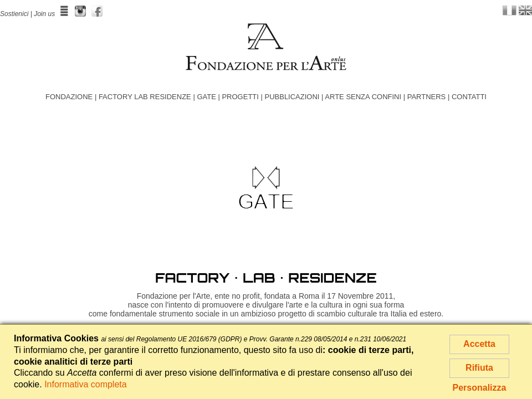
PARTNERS (427, 97)
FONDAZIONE (69, 97)
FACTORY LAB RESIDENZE (145, 97)
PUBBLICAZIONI (292, 97)
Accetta (479, 344)
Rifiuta (479, 368)
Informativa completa (86, 384)
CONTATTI (469, 97)
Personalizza (480, 388)
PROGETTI (240, 97)
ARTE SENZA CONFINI (363, 97)
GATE (206, 97)
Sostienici (14, 14)
